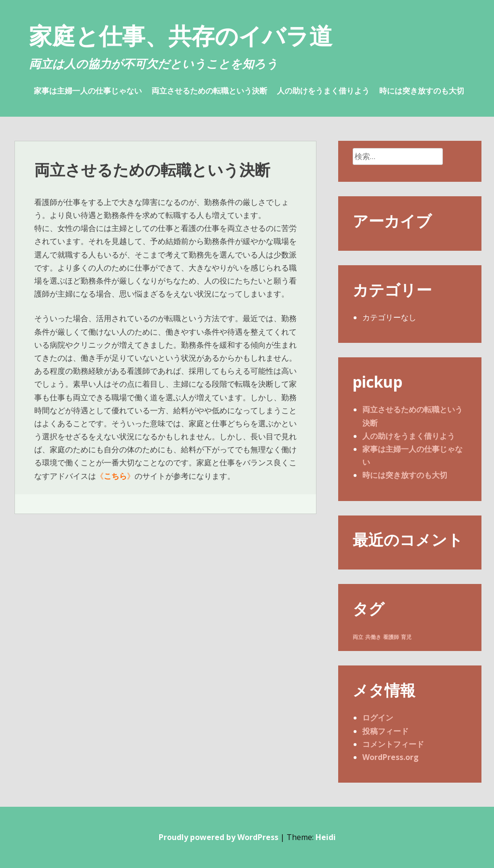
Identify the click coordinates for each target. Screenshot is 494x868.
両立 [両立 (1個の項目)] (358, 637)
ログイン (378, 718)
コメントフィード (393, 744)
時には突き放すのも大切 (422, 91)
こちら (115, 476)
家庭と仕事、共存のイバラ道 (181, 35)
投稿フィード (385, 731)
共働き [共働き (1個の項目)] (373, 637)
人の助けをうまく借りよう (323, 91)
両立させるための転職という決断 (209, 91)
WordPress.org (391, 757)
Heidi (326, 837)
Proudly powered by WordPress (219, 837)
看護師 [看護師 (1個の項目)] (391, 637)
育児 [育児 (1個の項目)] (406, 637)
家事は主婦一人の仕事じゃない (88, 91)
